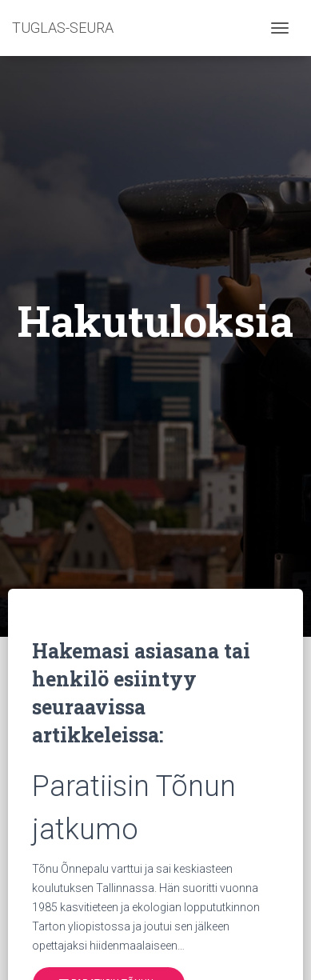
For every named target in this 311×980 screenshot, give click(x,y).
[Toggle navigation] (280, 28)
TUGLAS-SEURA (63, 28)
